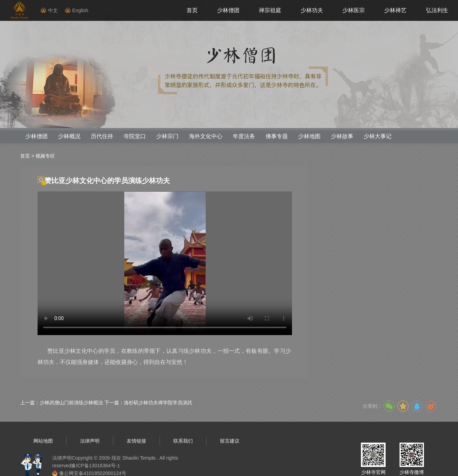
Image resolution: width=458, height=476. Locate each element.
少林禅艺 (395, 10)
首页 (192, 10)
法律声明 (90, 441)
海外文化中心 (206, 136)
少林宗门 (167, 136)
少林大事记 (378, 136)
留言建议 (230, 441)
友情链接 (136, 441)
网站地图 (43, 441)
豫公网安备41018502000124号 (93, 473)
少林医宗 (354, 10)
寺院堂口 (135, 136)
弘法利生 (437, 10)
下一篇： (148, 403)
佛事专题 (277, 136)
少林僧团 (228, 10)
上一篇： (62, 403)
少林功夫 (312, 10)
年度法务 (244, 136)
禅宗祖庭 (270, 10)
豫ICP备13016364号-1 (95, 466)
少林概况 (69, 136)
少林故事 (342, 136)
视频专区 (45, 156)
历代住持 (102, 136)
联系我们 (183, 441)
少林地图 (309, 136)
